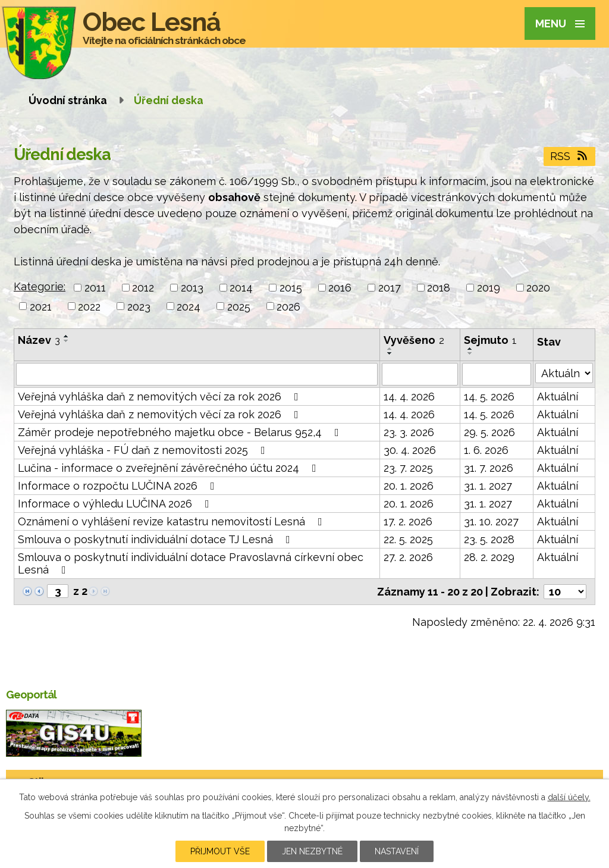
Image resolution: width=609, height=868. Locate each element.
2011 (95, 288)
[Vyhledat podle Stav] (564, 373)
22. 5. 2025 (408, 539)
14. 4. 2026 (409, 397)
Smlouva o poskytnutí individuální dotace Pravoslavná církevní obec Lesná (191, 563)
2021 (41, 306)
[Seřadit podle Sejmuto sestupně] (470, 353)
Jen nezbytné (312, 851)
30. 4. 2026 (410, 450)
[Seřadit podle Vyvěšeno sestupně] (390, 353)
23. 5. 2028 (489, 539)
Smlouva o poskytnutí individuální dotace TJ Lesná (156, 539)
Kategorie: (40, 286)
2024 (189, 306)
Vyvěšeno (414, 340)
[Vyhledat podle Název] (197, 374)
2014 (241, 288)
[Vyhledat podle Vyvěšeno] (420, 374)
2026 (288, 306)
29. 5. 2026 (489, 432)
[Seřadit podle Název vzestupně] (67, 336)
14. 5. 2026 (489, 397)
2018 (439, 288)
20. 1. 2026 (409, 486)
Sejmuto (490, 340)
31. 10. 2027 (491, 521)
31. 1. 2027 (488, 486)
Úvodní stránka (68, 100)
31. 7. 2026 (489, 468)
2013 (192, 288)
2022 (89, 306)
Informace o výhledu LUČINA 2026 (116, 504)
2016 (340, 288)
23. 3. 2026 (409, 432)
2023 (139, 306)
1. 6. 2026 (486, 450)
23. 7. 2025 (408, 468)
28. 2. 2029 (489, 557)
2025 (239, 306)
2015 (291, 288)
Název (39, 340)
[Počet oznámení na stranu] (565, 592)
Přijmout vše (220, 851)
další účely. (569, 797)
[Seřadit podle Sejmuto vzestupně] (470, 349)
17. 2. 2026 (408, 521)
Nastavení (397, 851)
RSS (570, 156)
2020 (538, 288)
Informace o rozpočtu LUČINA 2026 (119, 486)
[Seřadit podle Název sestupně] (67, 341)
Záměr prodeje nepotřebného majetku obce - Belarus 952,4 (181, 432)
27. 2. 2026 (408, 557)
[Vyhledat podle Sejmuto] (497, 374)
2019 (489, 288)
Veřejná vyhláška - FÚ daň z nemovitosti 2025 (144, 450)
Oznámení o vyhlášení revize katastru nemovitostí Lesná (172, 521)
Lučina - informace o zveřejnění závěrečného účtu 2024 (169, 468)
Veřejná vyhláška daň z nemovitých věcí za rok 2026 (161, 397)
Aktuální (558, 397)
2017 (390, 288)
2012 (143, 288)
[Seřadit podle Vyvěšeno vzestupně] (390, 349)
